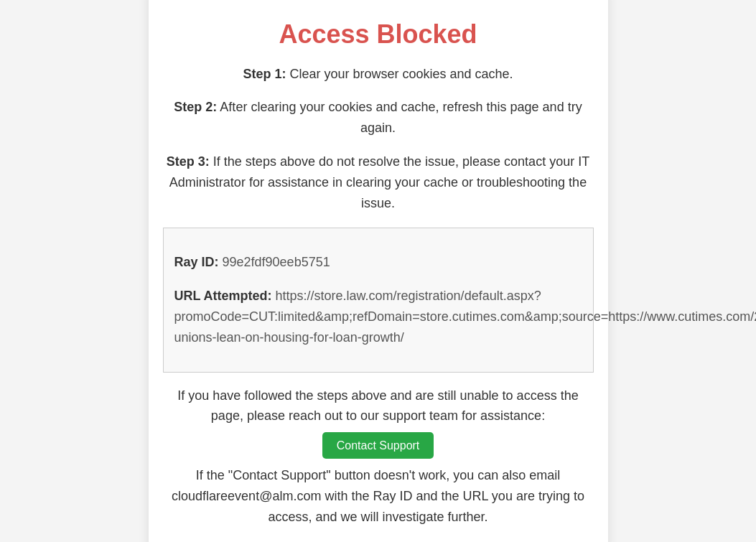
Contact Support (378, 445)
